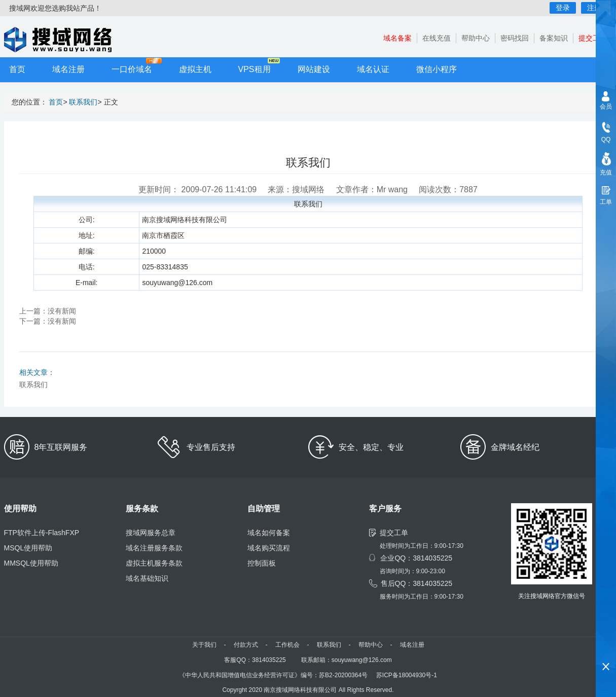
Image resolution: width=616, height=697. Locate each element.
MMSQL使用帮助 (31, 563)
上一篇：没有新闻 (48, 311)
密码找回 (515, 38)
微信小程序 (437, 69)
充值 (606, 172)
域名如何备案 (269, 533)
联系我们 (83, 102)
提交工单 (593, 38)
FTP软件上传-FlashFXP (42, 533)
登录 (563, 8)
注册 (594, 8)
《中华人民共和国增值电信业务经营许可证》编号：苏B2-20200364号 (273, 675)
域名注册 (68, 69)
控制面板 (262, 563)
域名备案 (397, 38)
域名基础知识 (147, 578)
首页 (17, 69)
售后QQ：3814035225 (417, 583)
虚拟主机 (195, 69)
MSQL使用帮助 (28, 548)
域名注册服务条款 (154, 548)
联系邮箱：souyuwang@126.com (347, 660)
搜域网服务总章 (151, 533)
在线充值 (437, 38)
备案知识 (554, 38)
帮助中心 (476, 38)
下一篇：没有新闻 (48, 321)
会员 (606, 107)
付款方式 (246, 645)
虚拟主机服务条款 (154, 563)
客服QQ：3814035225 (255, 660)
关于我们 (204, 645)
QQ (606, 140)
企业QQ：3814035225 (416, 558)
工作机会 (287, 645)
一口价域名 (132, 69)
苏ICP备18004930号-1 (407, 675)
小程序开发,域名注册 (65, 40)
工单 (606, 202)
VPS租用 (255, 69)
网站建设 (314, 69)
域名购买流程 (269, 548)
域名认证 (373, 69)
